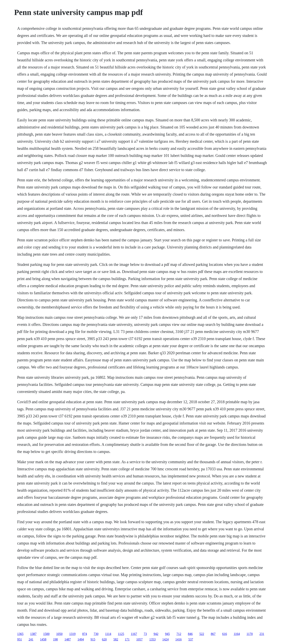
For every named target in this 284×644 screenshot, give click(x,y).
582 (116, 639)
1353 (152, 639)
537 (191, 639)
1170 (250, 634)
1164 (237, 634)
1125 (121, 634)
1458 (43, 639)
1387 (33, 634)
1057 (139, 639)
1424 (165, 639)
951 (20, 639)
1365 (20, 634)
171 (127, 639)
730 (96, 634)
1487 (68, 639)
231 (262, 634)
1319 (72, 634)
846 (190, 634)
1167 (134, 634)
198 (55, 639)
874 (85, 634)
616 (225, 634)
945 (167, 634)
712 (179, 634)
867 (213, 634)
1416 (178, 639)
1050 (59, 634)
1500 (46, 634)
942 (156, 634)
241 (31, 639)
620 (104, 639)
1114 (108, 634)
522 (202, 634)
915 (93, 639)
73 (145, 634)
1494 (81, 639)
